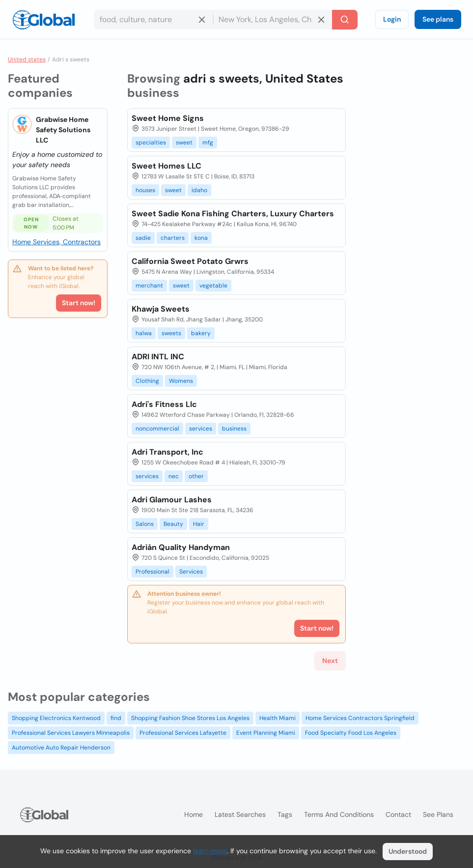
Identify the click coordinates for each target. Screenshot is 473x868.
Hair (199, 524)
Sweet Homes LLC (167, 166)
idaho (199, 190)
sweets (171, 333)
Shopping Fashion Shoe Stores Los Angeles (190, 718)
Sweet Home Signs (168, 118)
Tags (285, 814)
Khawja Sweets (161, 309)
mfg (208, 143)
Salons (145, 524)
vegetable (213, 286)
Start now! (79, 303)
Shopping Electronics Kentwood (56, 718)
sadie (143, 238)
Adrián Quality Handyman (181, 547)
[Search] (345, 20)
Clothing (147, 381)
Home (194, 814)
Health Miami (278, 718)
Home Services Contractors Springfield (360, 718)
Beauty (173, 524)
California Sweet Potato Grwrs (190, 261)
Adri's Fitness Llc (164, 404)
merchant (149, 286)
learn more (210, 851)
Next (330, 661)
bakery (201, 333)
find (116, 718)
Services (191, 572)
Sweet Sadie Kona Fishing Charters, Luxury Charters (233, 214)
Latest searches (240, 814)
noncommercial (157, 429)
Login (392, 19)
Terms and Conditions (339, 814)
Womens (181, 381)
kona (201, 238)
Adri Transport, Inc (167, 452)
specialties (151, 143)
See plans (438, 19)
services (201, 429)
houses (145, 190)
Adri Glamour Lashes (172, 500)
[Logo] (44, 20)
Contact (398, 814)
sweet (184, 143)
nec (174, 476)
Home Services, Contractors (56, 242)
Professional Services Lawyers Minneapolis (71, 733)
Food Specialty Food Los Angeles (351, 733)
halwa (144, 333)
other (196, 476)
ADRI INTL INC (158, 357)
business (234, 429)
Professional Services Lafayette (183, 733)
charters (173, 238)
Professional (153, 572)
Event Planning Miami (266, 733)
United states (27, 59)
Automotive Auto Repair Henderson (61, 748)
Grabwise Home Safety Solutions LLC (63, 130)
